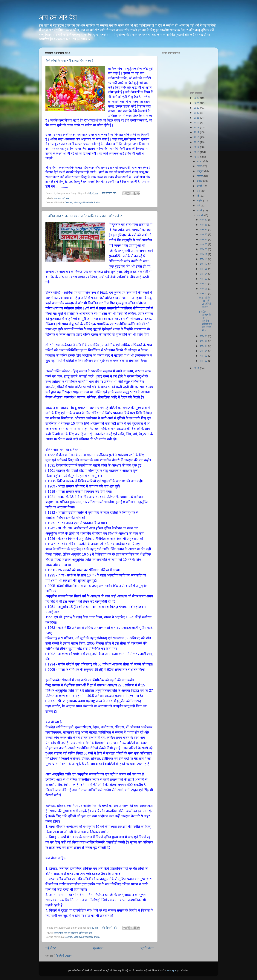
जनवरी (200, 215)
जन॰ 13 (204, 279)
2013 (197, 152)
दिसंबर (200, 161)
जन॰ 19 (204, 254)
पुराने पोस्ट (147, 948)
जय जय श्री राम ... (63, 198)
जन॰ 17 (204, 264)
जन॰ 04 (204, 351)
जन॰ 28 (204, 225)
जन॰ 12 (204, 284)
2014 (197, 147)
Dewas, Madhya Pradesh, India (82, 202)
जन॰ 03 (204, 356)
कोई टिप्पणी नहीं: (110, 193)
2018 (197, 127)
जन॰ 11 (204, 289)
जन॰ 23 (204, 244)
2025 (197, 98)
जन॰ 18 (204, 259)
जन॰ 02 (204, 361)
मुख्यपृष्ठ (98, 948)
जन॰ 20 (204, 249)
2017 (197, 132)
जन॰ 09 (204, 336)
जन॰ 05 (204, 346)
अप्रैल (200, 201)
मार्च (199, 206)
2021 (197, 118)
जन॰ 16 (204, 269)
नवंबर (200, 166)
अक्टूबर (201, 171)
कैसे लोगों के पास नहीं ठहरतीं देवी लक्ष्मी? (69, 61)
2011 (197, 368)
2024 (197, 103)
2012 (197, 157)
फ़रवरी (200, 210)
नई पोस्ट (51, 948)
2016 (197, 137)
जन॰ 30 (204, 220)
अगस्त (200, 181)
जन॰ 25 (204, 234)
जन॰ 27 (204, 230)
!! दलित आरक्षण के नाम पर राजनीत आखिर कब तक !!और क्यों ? (84, 216)
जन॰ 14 (204, 274)
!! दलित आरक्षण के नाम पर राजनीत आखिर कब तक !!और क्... (205, 321)
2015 (197, 142)
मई (198, 196)
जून (199, 191)
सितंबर (200, 176)
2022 (197, 113)
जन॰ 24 (204, 239)
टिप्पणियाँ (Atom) (64, 956)
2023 (197, 108)
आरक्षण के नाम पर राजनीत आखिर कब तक (73, 933)
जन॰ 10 (204, 293)
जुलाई (200, 186)
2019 (197, 123)
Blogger (172, 971)
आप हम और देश (58, 17)
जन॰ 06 (204, 341)
